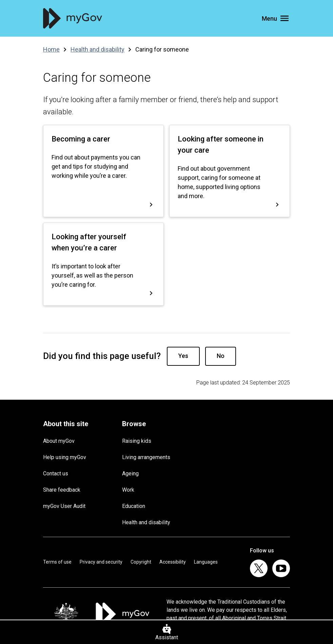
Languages (206, 562)
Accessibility (173, 562)
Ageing (130, 473)
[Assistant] (166, 632)
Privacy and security (101, 562)
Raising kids (137, 441)
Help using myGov (65, 457)
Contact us (56, 473)
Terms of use (57, 562)
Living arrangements (146, 457)
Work (128, 490)
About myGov (59, 441)
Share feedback (62, 490)
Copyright (141, 562)
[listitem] (259, 568)
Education (134, 506)
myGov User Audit (64, 506)
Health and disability (146, 522)
